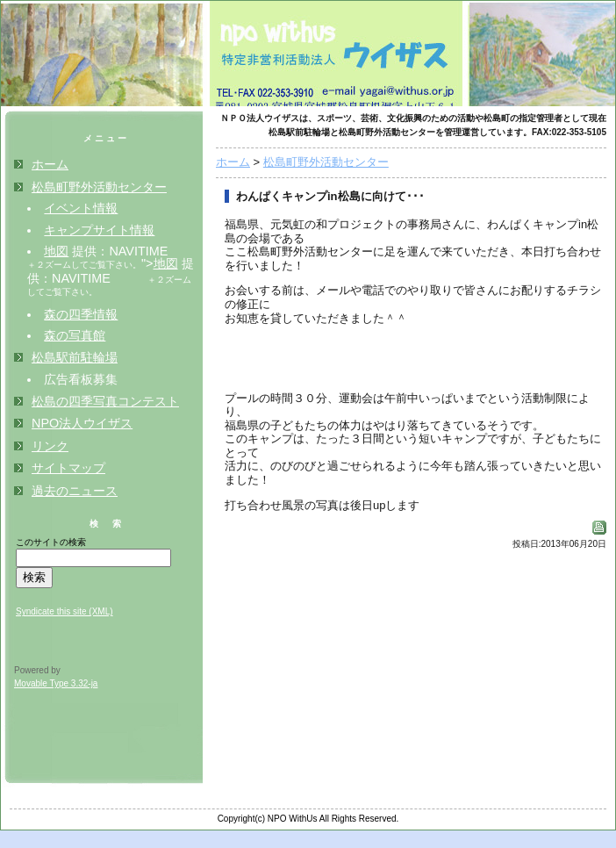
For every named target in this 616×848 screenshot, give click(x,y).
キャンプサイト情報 (99, 230)
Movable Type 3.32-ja (56, 683)
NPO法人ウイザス (82, 423)
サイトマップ (68, 468)
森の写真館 (75, 335)
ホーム (233, 162)
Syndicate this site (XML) (64, 611)
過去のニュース (75, 491)
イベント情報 (81, 208)
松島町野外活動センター (326, 162)
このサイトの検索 (51, 542)
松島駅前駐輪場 (75, 357)
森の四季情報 (81, 314)
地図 (56, 251)
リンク (50, 446)
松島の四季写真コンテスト (105, 401)
